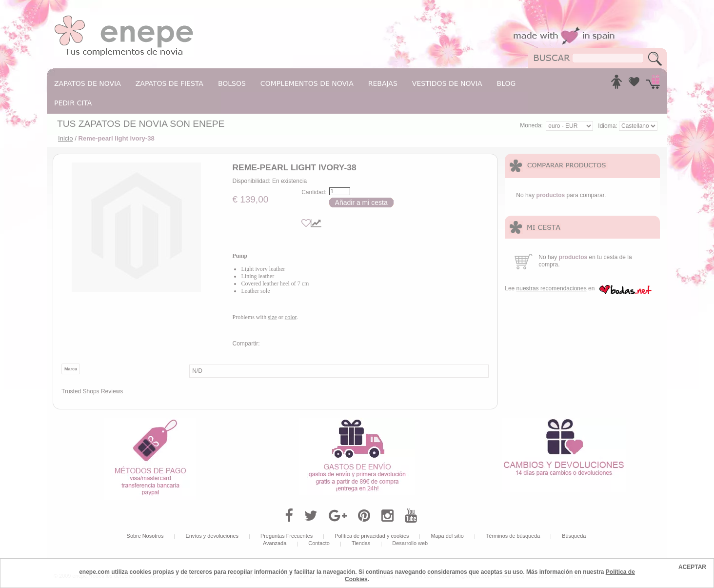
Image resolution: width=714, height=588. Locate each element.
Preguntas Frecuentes (287, 536)
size (272, 317)
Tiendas (361, 543)
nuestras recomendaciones (552, 288)
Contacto (319, 543)
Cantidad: (314, 192)
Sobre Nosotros (145, 536)
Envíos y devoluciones (212, 536)
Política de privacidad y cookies (372, 536)
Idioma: (608, 126)
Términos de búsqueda (513, 536)
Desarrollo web (410, 543)
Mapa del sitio (447, 536)
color (291, 317)
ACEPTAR (692, 567)
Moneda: (531, 125)
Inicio (66, 138)
